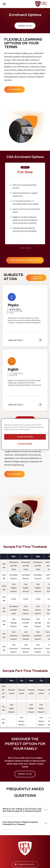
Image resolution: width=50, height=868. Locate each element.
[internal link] (25, 26)
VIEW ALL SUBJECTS (36, 278)
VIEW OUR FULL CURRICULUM (25, 260)
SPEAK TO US (25, 26)
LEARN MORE (14, 89)
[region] (25, 434)
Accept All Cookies (25, 437)
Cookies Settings (25, 444)
